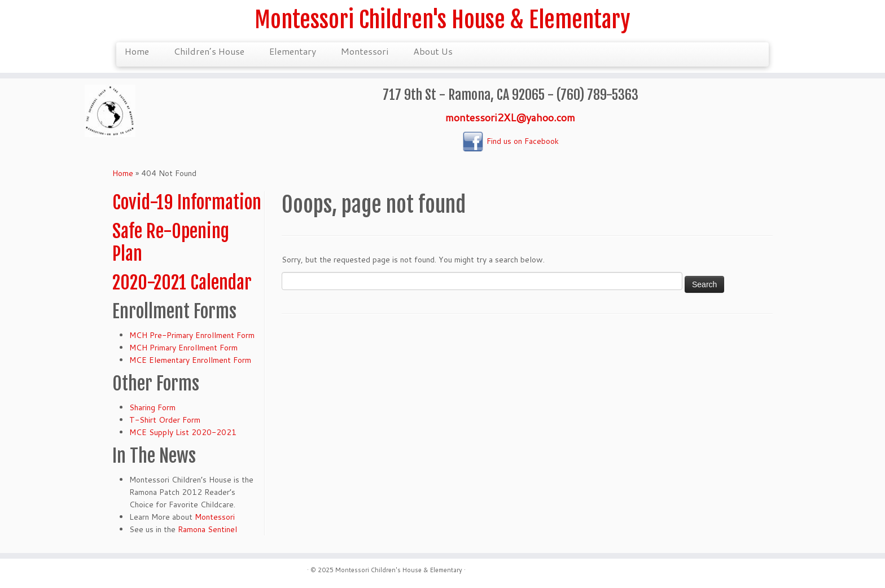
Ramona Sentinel (207, 529)
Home (137, 51)
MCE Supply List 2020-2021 (183, 432)
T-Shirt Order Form (165, 420)
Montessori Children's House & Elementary (442, 20)
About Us (433, 51)
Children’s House (209, 51)
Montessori (365, 51)
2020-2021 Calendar (182, 283)
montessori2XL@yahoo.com (510, 117)
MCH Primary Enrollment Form (183, 348)
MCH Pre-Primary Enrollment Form (192, 335)
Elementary (293, 51)
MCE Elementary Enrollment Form (190, 360)
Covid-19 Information (187, 203)
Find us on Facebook (510, 141)
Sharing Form (152, 407)
